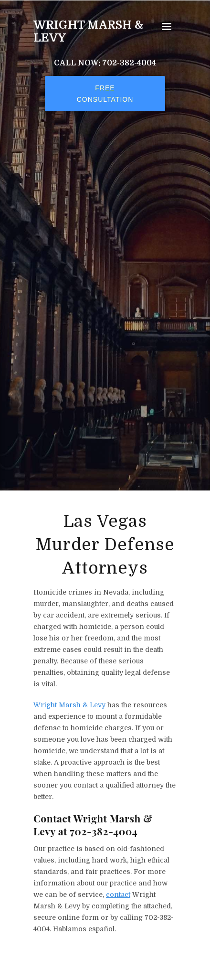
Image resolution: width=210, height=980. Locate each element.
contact (118, 895)
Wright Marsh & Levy (88, 31)
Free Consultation (105, 94)
